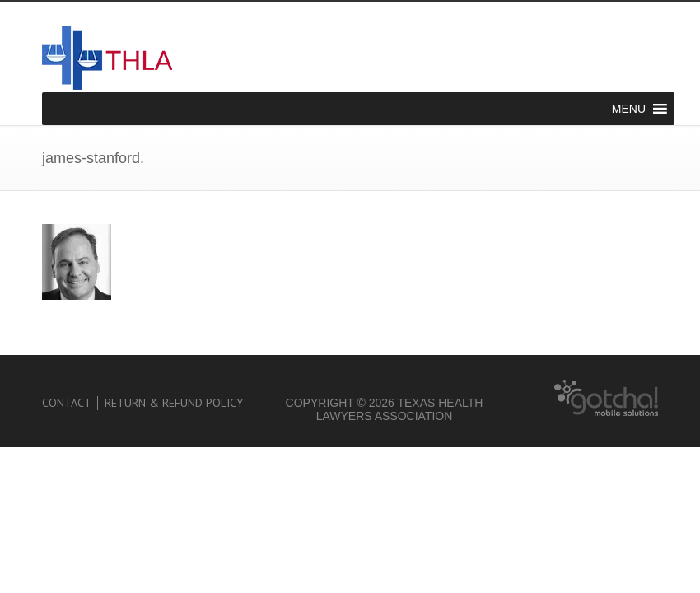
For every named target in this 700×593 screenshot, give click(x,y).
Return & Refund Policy (174, 403)
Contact (67, 403)
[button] (629, 109)
